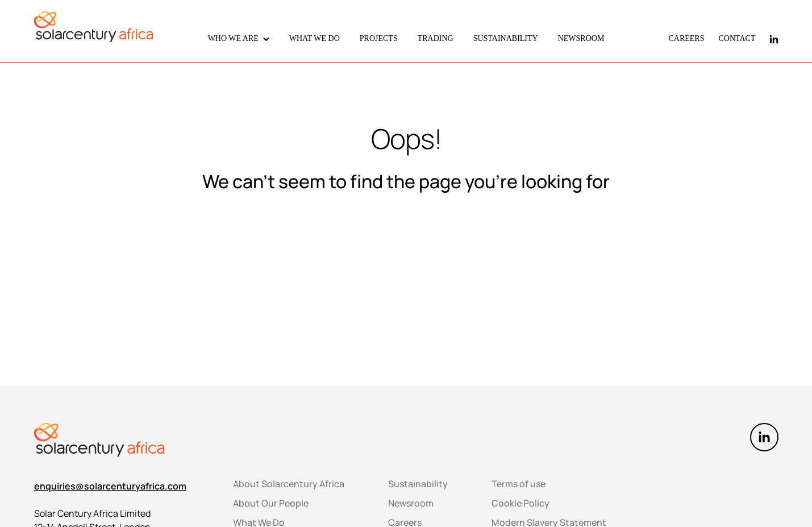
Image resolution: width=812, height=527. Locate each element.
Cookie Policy (520, 503)
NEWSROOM (581, 38)
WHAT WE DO (315, 38)
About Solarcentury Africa (289, 484)
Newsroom (411, 503)
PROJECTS (379, 38)
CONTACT (737, 38)
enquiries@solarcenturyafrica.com (110, 486)
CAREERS (686, 38)
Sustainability (418, 484)
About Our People (271, 503)
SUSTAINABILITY (506, 38)
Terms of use (519, 484)
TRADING (436, 38)
